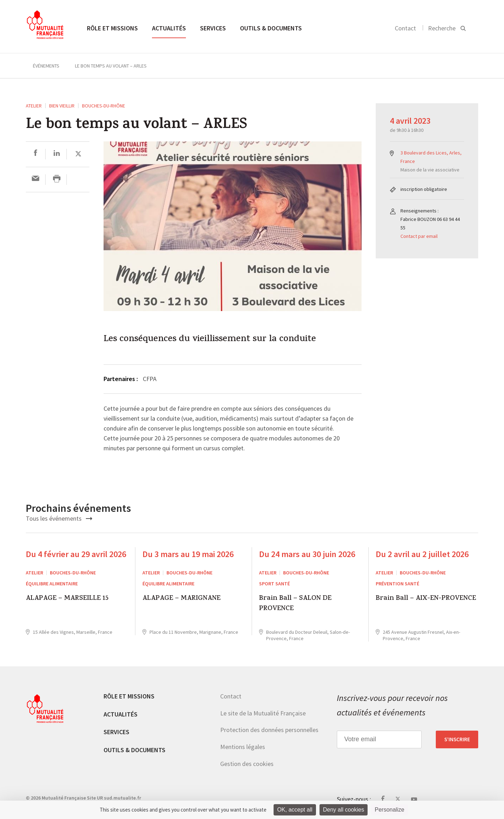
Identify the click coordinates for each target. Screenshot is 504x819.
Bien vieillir (62, 106)
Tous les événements (59, 518)
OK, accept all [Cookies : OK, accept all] (295, 810)
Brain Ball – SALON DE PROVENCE (295, 604)
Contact (405, 28)
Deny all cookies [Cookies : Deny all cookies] (344, 810)
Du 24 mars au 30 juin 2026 (307, 554)
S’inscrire (457, 739)
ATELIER (34, 106)
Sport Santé (274, 584)
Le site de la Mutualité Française (263, 713)
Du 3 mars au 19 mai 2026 (188, 554)
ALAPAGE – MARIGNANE (181, 599)
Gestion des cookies (247, 764)
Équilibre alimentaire (52, 584)
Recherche (442, 28)
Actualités (169, 28)
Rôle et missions (112, 28)
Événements (46, 66)
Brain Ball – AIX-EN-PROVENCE (426, 599)
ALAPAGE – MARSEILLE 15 (67, 599)
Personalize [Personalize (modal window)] (389, 810)
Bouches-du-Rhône (104, 106)
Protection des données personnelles (269, 730)
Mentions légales (243, 747)
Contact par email (419, 236)
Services (213, 28)
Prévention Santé (397, 584)
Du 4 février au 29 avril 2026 (76, 554)
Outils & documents (271, 28)
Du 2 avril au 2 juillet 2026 (422, 554)
